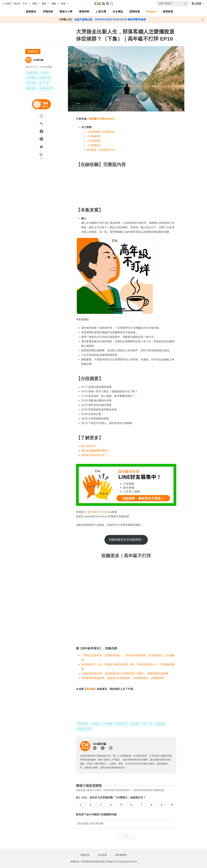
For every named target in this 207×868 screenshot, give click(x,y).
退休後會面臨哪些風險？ (95, 451)
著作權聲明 (121, 855)
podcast (45, 73)
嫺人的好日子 (89, 446)
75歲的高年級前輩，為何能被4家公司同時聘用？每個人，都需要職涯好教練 (125, 673)
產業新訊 (31, 12)
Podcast (151, 12)
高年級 (90, 689)
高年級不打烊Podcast (102, 119)
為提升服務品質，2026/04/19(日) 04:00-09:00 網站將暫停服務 (110, 19)
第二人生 (44, 83)
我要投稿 (85, 855)
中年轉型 (31, 78)
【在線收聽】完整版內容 (101, 132)
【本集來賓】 (94, 136)
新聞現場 (135, 12)
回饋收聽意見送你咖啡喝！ (126, 540)
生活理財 (31, 83)
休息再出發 (45, 78)
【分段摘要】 (94, 141)
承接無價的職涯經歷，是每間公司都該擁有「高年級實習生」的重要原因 (123, 678)
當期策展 (168, 12)
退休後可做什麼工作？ (94, 455)
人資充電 (101, 12)
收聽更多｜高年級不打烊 (101, 150)
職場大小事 (66, 12)
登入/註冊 (196, 3)
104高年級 (38, 60)
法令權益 (118, 12)
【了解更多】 (94, 145)
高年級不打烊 (46, 88)
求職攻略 (48, 12)
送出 (126, 836)
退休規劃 (31, 88)
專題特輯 (84, 12)
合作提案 (102, 855)
